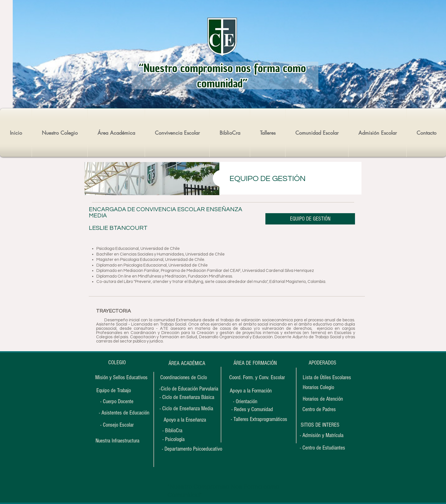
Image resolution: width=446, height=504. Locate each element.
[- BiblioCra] (180, 431)
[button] (320, 425)
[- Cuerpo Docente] (117, 402)
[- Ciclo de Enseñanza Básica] (187, 397)
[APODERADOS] (322, 363)
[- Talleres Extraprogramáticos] (259, 419)
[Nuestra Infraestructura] (117, 441)
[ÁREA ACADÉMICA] (187, 363)
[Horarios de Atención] (323, 399)
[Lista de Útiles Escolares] (327, 378)
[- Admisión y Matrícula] (322, 436)
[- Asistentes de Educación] (124, 413)
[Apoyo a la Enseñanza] (185, 420)
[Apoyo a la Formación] (251, 391)
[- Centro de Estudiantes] (322, 448)
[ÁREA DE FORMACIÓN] (255, 363)
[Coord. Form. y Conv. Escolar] (257, 378)
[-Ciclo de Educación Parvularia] (189, 389)
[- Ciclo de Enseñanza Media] (186, 409)
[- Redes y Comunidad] (252, 410)
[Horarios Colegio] (322, 388)
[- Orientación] (250, 402)
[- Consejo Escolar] (117, 425)
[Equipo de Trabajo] (114, 391)
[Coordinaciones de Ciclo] (183, 378)
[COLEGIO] (117, 363)
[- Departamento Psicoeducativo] (192, 449)
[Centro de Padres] (319, 409)
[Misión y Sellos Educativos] (121, 378)
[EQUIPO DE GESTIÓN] (310, 219)
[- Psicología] (180, 439)
